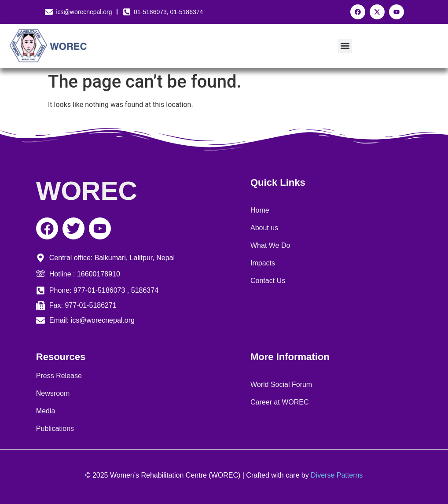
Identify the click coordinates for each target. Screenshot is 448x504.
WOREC (87, 191)
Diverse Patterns (337, 475)
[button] (345, 46)
